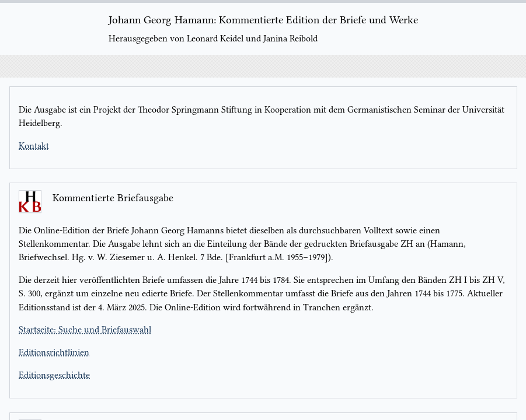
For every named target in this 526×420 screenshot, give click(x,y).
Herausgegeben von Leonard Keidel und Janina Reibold (213, 38)
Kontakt (34, 146)
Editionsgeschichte (54, 375)
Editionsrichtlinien (54, 352)
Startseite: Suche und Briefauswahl (85, 330)
